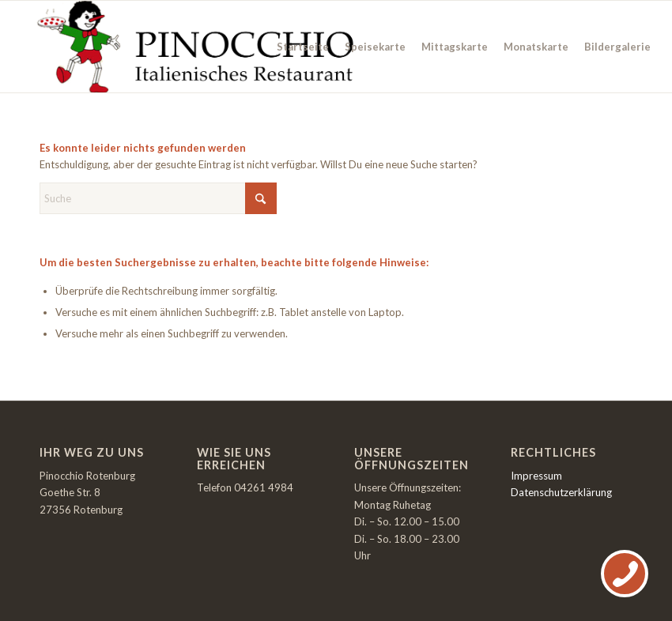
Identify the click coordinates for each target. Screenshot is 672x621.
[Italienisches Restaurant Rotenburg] (193, 47)
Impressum (536, 476)
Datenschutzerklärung (561, 492)
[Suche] (158, 198)
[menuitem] (303, 47)
